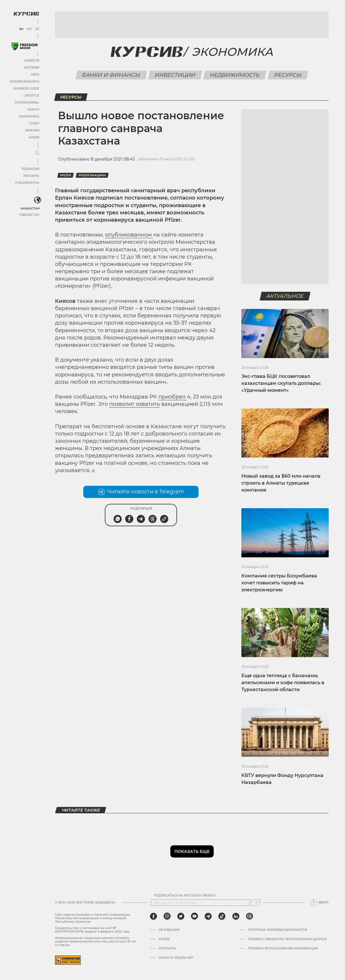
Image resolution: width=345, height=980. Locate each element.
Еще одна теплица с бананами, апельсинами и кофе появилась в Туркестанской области (283, 683)
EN (29, 29)
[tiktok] (222, 916)
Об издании (169, 930)
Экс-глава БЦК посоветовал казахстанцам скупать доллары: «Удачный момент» (281, 383)
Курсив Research (24, 82)
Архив (34, 137)
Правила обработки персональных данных (287, 939)
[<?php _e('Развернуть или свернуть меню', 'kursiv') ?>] (38, 200)
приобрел (173, 397)
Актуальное (285, 296)
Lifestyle (31, 96)
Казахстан (30, 208)
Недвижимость (235, 75)
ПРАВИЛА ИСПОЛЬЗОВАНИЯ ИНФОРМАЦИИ (283, 949)
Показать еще (192, 851)
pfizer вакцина (92, 175)
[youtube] (194, 916)
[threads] (250, 916)
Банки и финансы (111, 75)
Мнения (32, 130)
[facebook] (153, 916)
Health (33, 110)
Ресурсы (288, 75)
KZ (37, 29)
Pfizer (66, 175)
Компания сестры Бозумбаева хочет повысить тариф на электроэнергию (279, 583)
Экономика (29, 117)
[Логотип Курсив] (26, 14)
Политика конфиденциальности (278, 930)
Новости (32, 61)
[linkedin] (236, 916)
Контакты (167, 949)
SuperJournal (27, 103)
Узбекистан (29, 215)
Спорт (34, 123)
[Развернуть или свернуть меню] (37, 153)
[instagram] (167, 916)
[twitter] (181, 916)
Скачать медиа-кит (176, 958)
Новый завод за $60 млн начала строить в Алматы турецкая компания (281, 483)
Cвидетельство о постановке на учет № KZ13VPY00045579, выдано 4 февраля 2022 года (92, 930)
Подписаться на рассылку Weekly (185, 896)
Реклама (31, 176)
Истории (32, 68)
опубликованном (129, 235)
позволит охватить (135, 404)
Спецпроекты (27, 183)
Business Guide (26, 89)
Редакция (31, 169)
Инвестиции (175, 75)
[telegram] (208, 916)
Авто (35, 75)
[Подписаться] (256, 903)
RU (21, 29)
